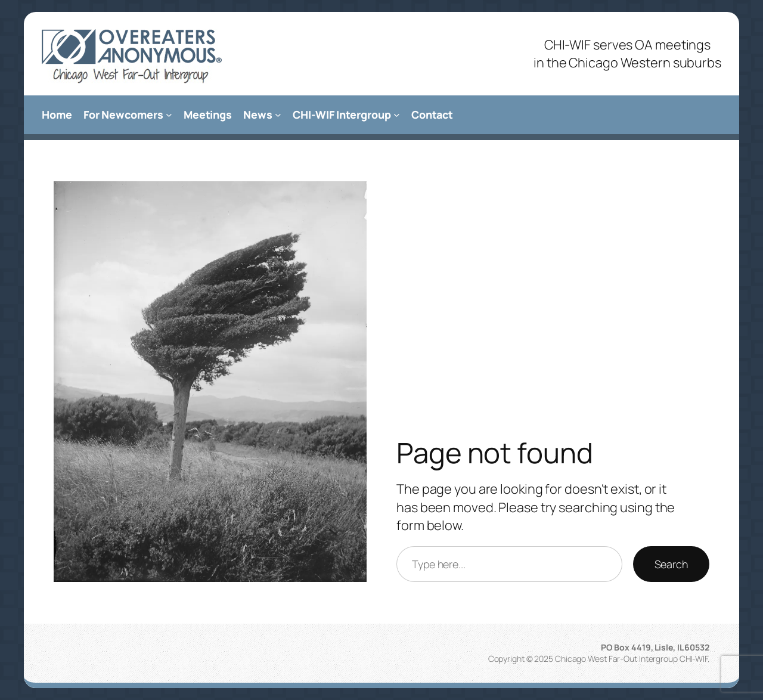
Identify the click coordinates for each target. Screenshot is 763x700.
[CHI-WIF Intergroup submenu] (397, 115)
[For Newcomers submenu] (169, 115)
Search (671, 564)
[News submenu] (278, 115)
